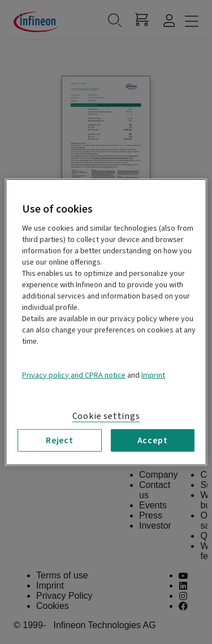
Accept (153, 440)
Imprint (153, 375)
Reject (60, 440)
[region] (106, 322)
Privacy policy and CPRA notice (74, 375)
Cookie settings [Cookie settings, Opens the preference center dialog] (106, 416)
